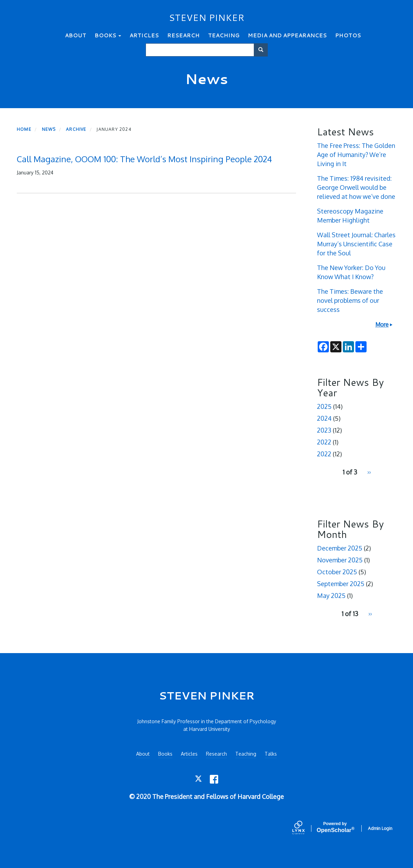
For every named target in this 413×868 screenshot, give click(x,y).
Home (24, 129)
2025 (324, 406)
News (49, 129)
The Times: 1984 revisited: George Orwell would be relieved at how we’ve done (356, 187)
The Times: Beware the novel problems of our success (350, 300)
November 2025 (340, 560)
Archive (76, 129)
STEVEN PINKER (207, 17)
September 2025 (341, 584)
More (382, 324)
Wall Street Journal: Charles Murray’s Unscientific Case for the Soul (356, 244)
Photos (348, 35)
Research (183, 35)
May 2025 (331, 596)
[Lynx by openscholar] (304, 828)
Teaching (224, 35)
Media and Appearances (287, 35)
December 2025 (340, 548)
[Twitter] (199, 779)
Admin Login (380, 828)
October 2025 (337, 572)
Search (263, 50)
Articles (144, 35)
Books (108, 35)
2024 (324, 418)
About (76, 35)
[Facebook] (214, 779)
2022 (324, 442)
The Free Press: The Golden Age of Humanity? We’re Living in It (356, 155)
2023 (324, 430)
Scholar (335, 827)
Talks (271, 754)
